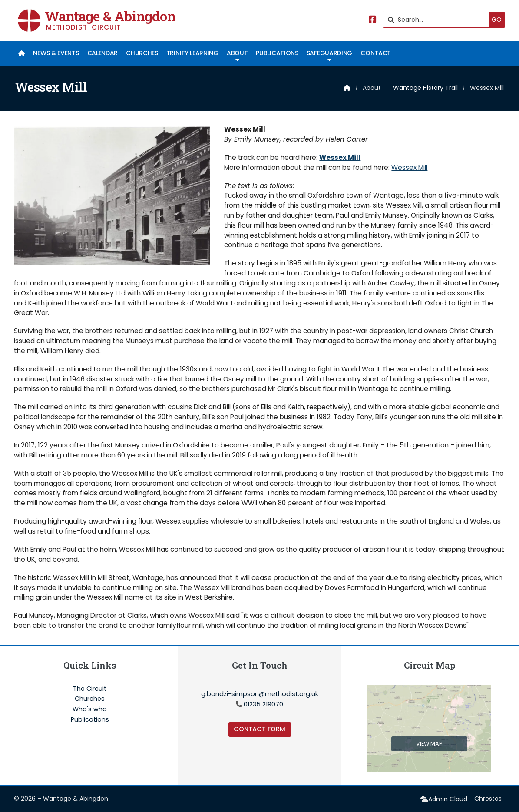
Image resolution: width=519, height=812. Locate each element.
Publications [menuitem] (277, 53)
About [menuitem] (237, 53)
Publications (90, 719)
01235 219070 (263, 704)
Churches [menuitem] (142, 53)
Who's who (90, 709)
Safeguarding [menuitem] (329, 53)
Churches (90, 699)
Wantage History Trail (425, 88)
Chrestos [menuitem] (488, 799)
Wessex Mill (340, 157)
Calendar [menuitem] (102, 53)
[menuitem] (21, 53)
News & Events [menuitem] (56, 53)
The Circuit (90, 689)
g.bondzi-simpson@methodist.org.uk (260, 694)
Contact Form (259, 729)
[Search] (438, 20)
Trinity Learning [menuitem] (192, 53)
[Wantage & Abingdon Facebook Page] (373, 20)
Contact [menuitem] (376, 53)
